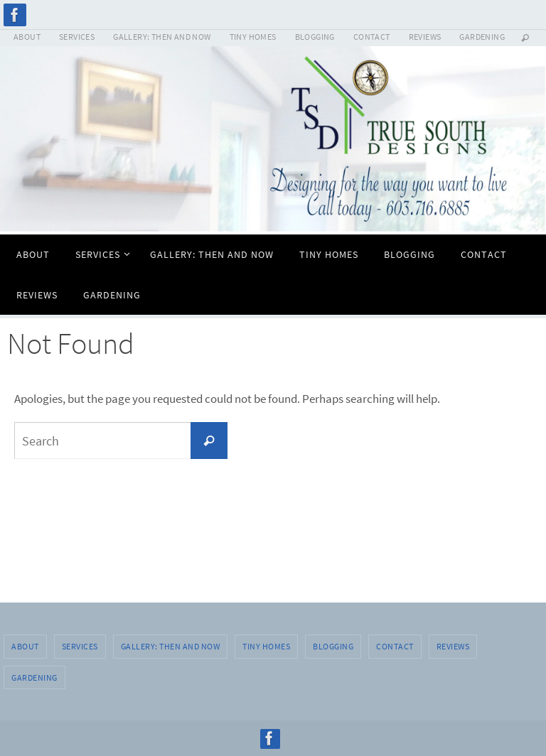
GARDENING (482, 37)
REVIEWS (425, 37)
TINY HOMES (253, 37)
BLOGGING (315, 37)
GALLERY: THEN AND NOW (162, 37)
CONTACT (372, 37)
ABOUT (27, 37)
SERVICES (77, 37)
